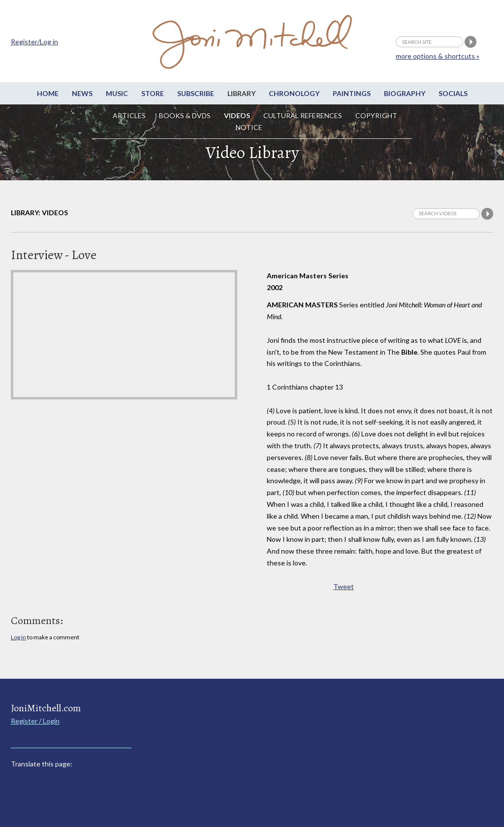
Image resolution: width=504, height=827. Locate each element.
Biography (405, 93)
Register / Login (35, 721)
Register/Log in (34, 42)
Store (153, 93)
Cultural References (303, 116)
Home (48, 93)
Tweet (344, 586)
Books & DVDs (185, 116)
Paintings (352, 93)
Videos (237, 116)
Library (241, 93)
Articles (129, 116)
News (82, 93)
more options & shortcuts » (438, 56)
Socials (453, 93)
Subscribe (196, 93)
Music (117, 93)
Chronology (294, 93)
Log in (18, 637)
